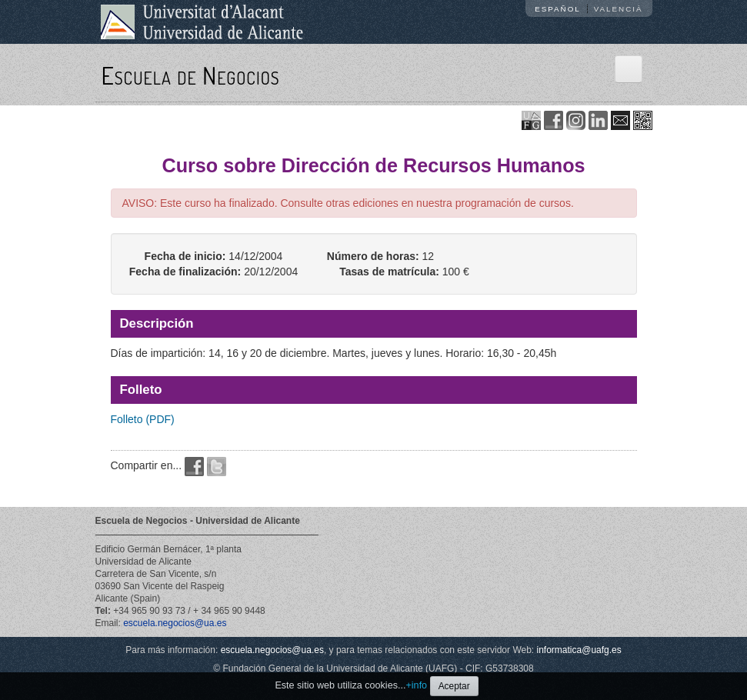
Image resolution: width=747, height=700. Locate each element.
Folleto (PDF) (143, 419)
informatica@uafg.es (579, 650)
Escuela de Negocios (191, 75)
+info (416, 685)
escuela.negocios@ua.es (175, 623)
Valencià (619, 9)
